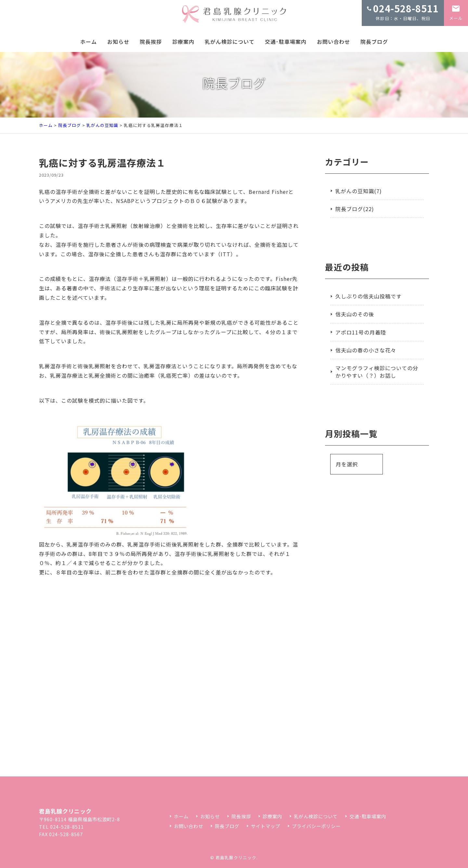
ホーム (89, 42)
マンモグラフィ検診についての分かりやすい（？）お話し (377, 371)
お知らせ (118, 42)
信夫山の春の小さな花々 (366, 350)
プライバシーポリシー (316, 826)
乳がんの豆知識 (102, 125)
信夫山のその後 (355, 314)
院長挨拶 (151, 42)
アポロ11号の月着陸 (361, 332)
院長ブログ (374, 42)
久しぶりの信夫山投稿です (369, 296)
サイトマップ (266, 826)
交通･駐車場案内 (286, 42)
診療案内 (183, 42)
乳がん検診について (230, 42)
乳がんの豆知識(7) (359, 191)
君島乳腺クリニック (236, 857)
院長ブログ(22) (355, 209)
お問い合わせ (333, 42)
